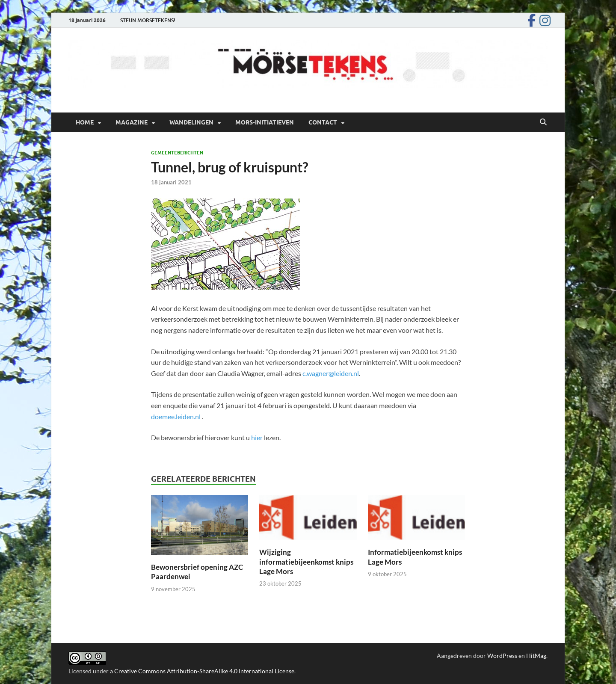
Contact (323, 122)
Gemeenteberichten (177, 153)
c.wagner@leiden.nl (331, 373)
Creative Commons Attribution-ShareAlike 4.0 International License (204, 671)
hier (257, 437)
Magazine (132, 122)
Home (85, 122)
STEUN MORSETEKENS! (148, 20)
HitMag (536, 656)
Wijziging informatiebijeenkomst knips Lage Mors (306, 561)
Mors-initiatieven (265, 122)
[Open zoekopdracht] (543, 122)
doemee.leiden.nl (176, 416)
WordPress (502, 656)
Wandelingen (191, 122)
